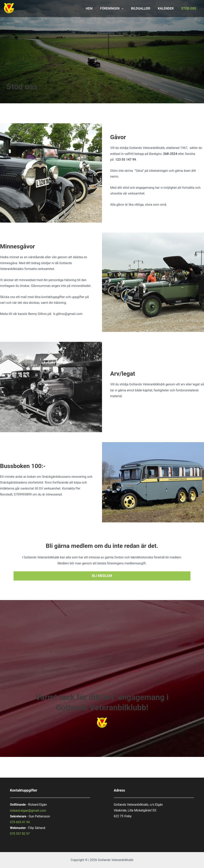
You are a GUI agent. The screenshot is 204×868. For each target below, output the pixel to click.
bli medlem (102, 576)
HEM (94, 9)
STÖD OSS (189, 9)
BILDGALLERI (144, 9)
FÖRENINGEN (116, 9)
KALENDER (167, 9)
